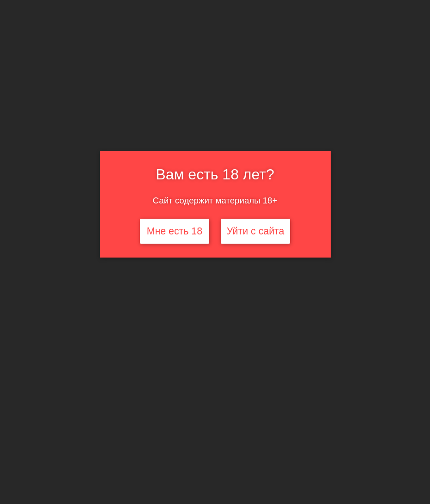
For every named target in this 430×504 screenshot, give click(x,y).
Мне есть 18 (175, 231)
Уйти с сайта (256, 231)
